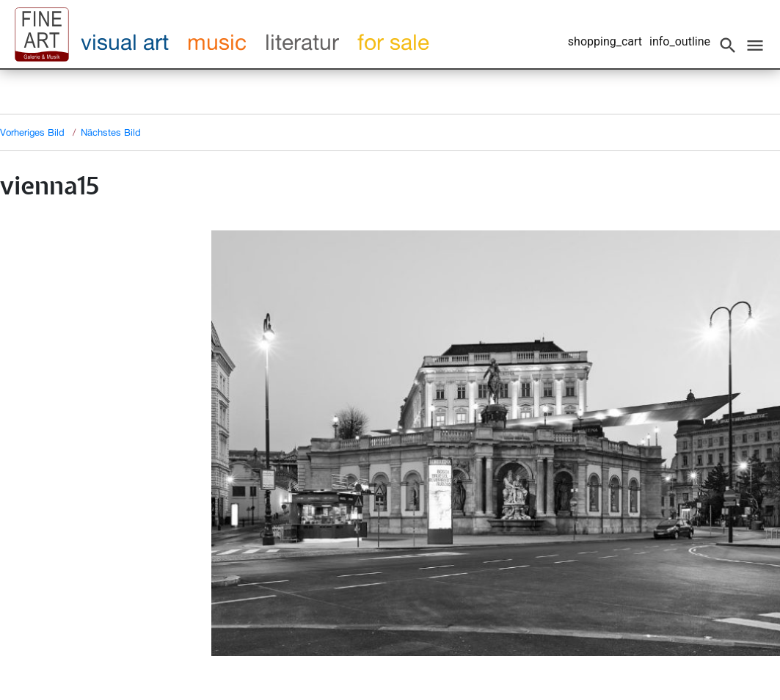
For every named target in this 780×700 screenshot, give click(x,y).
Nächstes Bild (111, 132)
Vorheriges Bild (32, 132)
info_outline (680, 41)
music (217, 42)
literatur (302, 42)
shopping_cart (605, 41)
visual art (125, 42)
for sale (393, 42)
